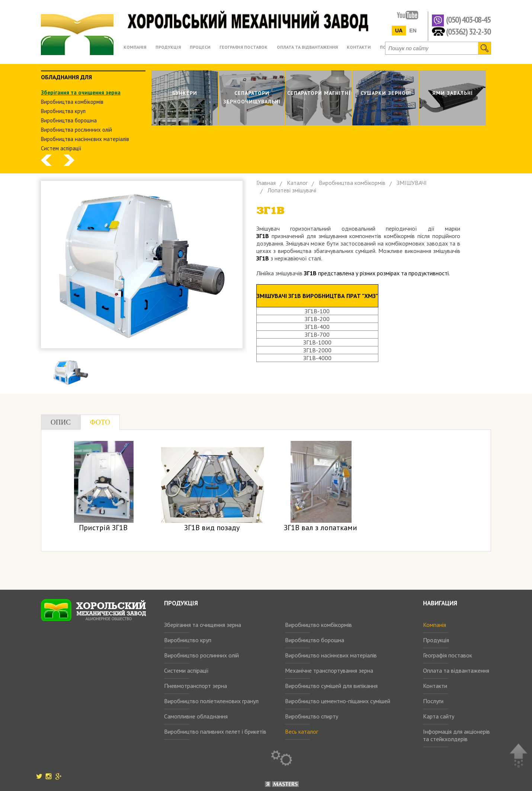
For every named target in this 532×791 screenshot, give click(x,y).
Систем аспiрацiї (61, 148)
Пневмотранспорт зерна (196, 686)
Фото (100, 422)
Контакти (435, 686)
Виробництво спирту (312, 716)
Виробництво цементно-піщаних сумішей (338, 701)
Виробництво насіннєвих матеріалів (331, 655)
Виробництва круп (63, 111)
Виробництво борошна (315, 640)
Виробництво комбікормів (318, 625)
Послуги (433, 701)
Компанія (435, 625)
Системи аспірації (186, 670)
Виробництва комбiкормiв (72, 102)
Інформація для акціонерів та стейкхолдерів (456, 735)
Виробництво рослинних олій (201, 655)
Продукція (436, 640)
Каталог (297, 183)
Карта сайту (439, 716)
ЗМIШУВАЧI (412, 183)
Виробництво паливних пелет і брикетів (215, 731)
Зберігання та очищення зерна (203, 625)
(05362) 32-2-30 (468, 31)
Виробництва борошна (69, 120)
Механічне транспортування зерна (329, 670)
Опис (61, 422)
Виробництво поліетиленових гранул (211, 701)
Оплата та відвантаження (456, 670)
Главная (266, 183)
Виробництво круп (188, 640)
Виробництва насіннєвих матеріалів (85, 139)
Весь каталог (302, 731)
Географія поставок (448, 655)
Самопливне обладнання (196, 716)
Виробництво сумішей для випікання (331, 686)
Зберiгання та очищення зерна (81, 92)
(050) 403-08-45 (468, 20)
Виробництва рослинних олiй (76, 130)
